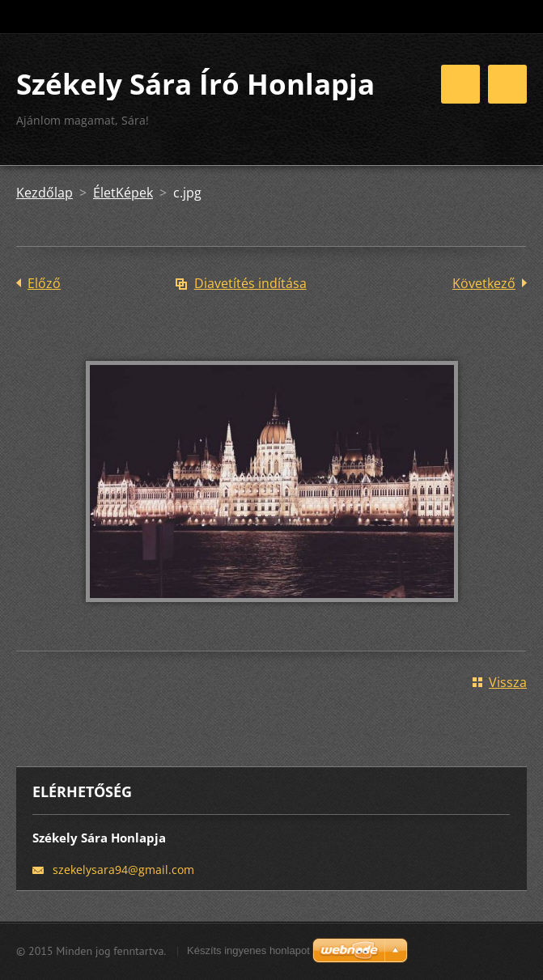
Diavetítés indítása (250, 283)
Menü (507, 84)
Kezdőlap (45, 193)
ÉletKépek (123, 193)
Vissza (508, 682)
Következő (484, 283)
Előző (44, 283)
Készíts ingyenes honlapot (248, 950)
